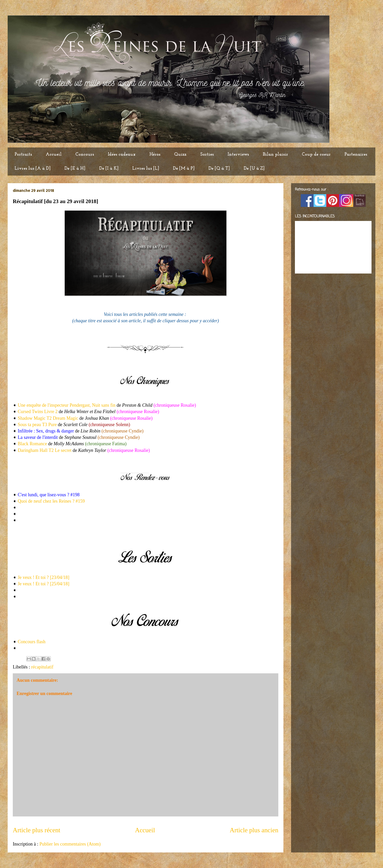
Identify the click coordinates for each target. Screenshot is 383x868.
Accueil (54, 154)
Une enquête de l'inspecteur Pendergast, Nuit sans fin (67, 405)
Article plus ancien (254, 830)
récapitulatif (42, 667)
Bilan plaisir (275, 154)
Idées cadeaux (122, 154)
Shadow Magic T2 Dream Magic (48, 418)
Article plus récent (37, 830)
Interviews (238, 154)
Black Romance (32, 444)
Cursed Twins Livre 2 (37, 412)
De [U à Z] (254, 169)
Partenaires (356, 154)
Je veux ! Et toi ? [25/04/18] (44, 584)
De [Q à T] (219, 169)
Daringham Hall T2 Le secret (45, 450)
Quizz (180, 154)
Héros (155, 154)
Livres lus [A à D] (33, 169)
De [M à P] (184, 169)
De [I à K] (109, 169)
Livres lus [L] (146, 169)
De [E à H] (75, 169)
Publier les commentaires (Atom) (70, 844)
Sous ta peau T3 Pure (37, 425)
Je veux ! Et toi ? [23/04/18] (44, 577)
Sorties (207, 154)
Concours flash (32, 642)
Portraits (23, 154)
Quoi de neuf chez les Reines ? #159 (51, 501)
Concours (85, 154)
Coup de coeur (316, 154)
